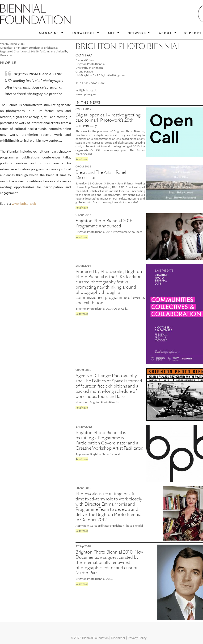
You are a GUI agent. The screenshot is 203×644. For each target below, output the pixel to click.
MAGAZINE (49, 33)
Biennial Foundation (95, 638)
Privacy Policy (137, 638)
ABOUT (165, 33)
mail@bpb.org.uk (86, 90)
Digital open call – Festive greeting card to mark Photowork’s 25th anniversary (108, 120)
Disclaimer (118, 638)
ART (111, 33)
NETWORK (137, 33)
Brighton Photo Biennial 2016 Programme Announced (104, 223)
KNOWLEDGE (83, 33)
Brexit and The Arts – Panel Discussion (101, 175)
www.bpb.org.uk (24, 203)
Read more (82, 159)
